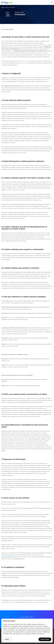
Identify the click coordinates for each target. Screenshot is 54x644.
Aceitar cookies (45, 639)
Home (3, 7)
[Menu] (52, 2)
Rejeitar (7, 639)
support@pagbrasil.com (7, 557)
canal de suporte (26, 555)
